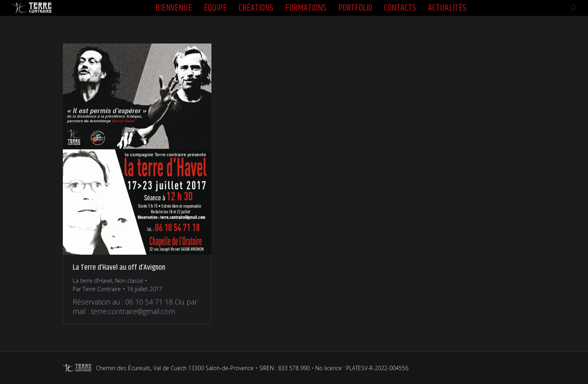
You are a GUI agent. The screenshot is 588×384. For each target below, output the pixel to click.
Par (97, 289)
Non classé (129, 281)
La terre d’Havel (92, 281)
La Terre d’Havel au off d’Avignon (119, 268)
